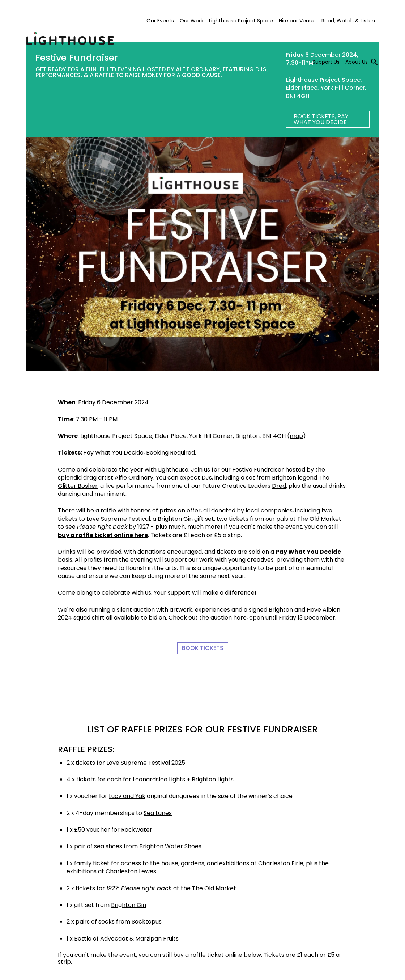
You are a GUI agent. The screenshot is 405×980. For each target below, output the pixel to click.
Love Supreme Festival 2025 (146, 763)
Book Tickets (203, 648)
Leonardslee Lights (159, 779)
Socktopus (147, 922)
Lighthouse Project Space (241, 21)
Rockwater (137, 830)
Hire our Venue (297, 21)
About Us (357, 62)
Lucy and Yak (127, 796)
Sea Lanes (158, 813)
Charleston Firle (281, 863)
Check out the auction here (208, 618)
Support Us (326, 62)
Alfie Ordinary (134, 478)
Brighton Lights (213, 779)
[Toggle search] (374, 62)
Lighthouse (70, 39)
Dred (279, 486)
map (296, 436)
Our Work (191, 21)
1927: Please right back (139, 888)
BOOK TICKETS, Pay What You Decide (321, 119)
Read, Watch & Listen (348, 21)
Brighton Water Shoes (170, 846)
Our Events (160, 21)
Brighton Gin (129, 905)
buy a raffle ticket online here (103, 535)
